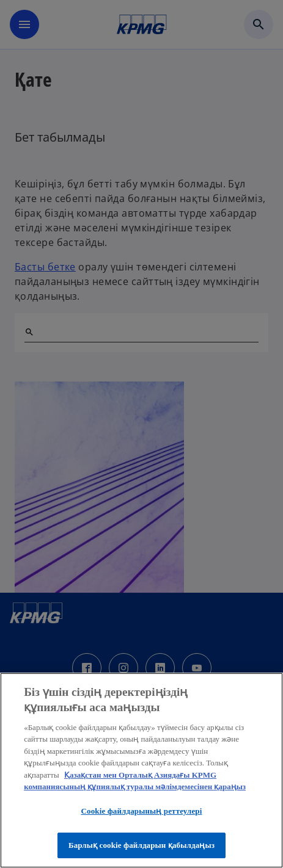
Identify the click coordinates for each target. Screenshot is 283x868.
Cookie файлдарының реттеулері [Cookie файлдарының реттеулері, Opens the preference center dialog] (142, 811)
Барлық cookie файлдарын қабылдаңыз (141, 845)
